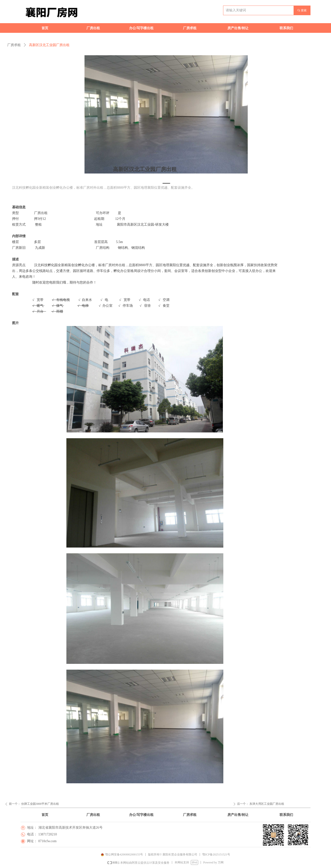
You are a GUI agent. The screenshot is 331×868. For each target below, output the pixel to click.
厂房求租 (14, 45)
